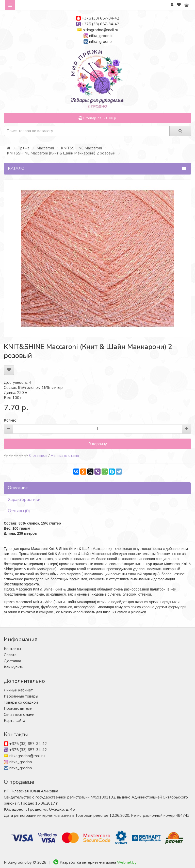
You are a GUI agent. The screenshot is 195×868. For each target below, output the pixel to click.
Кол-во (10, 420)
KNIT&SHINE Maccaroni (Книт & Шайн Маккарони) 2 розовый (61, 153)
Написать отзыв (65, 456)
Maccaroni (45, 148)
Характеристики (24, 500)
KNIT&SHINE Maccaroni (81, 148)
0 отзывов (38, 456)
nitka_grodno (100, 36)
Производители (18, 708)
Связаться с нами (19, 715)
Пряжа (23, 148)
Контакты (12, 649)
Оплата (10, 655)
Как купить (14, 667)
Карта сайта (14, 721)
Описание (18, 488)
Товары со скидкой (21, 702)
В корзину (98, 444)
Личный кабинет (18, 690)
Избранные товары (21, 696)
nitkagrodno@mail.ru (100, 30)
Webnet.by (127, 862)
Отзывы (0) (19, 511)
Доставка (12, 661)
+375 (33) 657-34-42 (100, 18)
